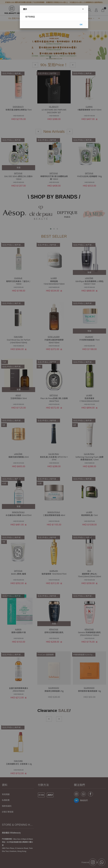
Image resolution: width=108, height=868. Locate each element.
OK (81, 24)
